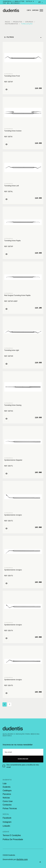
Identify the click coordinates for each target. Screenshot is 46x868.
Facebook (7, 818)
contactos (7, 805)
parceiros (7, 794)
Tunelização (27, 24)
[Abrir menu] (41, 10)
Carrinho (35, 10)
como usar (8, 801)
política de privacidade (13, 839)
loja (5, 783)
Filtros (23, 37)
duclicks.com (22, 859)
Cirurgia (29, 22)
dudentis (7, 787)
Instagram (7, 822)
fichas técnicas (10, 808)
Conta (29, 10)
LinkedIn (6, 826)
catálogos (7, 791)
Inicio (7, 22)
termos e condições (12, 835)
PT (41, 2)
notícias (6, 798)
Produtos (18, 22)
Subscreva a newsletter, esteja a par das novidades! (18, 2)
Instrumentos (11, 24)
